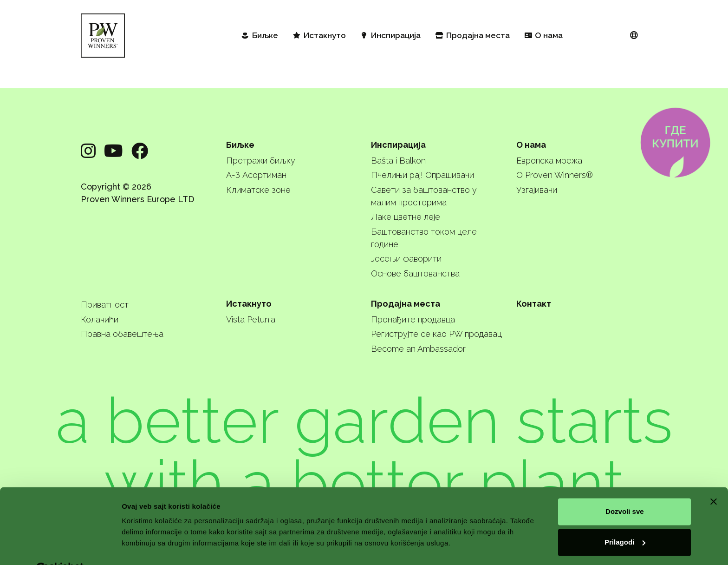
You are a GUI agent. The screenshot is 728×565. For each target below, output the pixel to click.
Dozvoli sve (625, 489)
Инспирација (398, 145)
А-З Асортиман (256, 175)
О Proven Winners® (555, 175)
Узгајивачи (537, 190)
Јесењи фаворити (406, 259)
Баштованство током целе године (424, 238)
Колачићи (100, 319)
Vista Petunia (251, 319)
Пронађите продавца (413, 319)
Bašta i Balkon (398, 161)
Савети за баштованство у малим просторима (424, 196)
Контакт (534, 304)
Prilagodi (625, 520)
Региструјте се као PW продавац (436, 334)
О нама (531, 145)
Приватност (105, 305)
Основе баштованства (415, 273)
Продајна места (406, 304)
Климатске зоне (258, 190)
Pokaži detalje (145, 547)
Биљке (240, 145)
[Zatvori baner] (714, 480)
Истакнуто (249, 304)
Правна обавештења (122, 334)
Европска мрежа (549, 161)
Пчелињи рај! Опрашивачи (422, 175)
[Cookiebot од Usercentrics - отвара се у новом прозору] (60, 547)
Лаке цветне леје (406, 217)
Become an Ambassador (418, 349)
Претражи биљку (261, 161)
